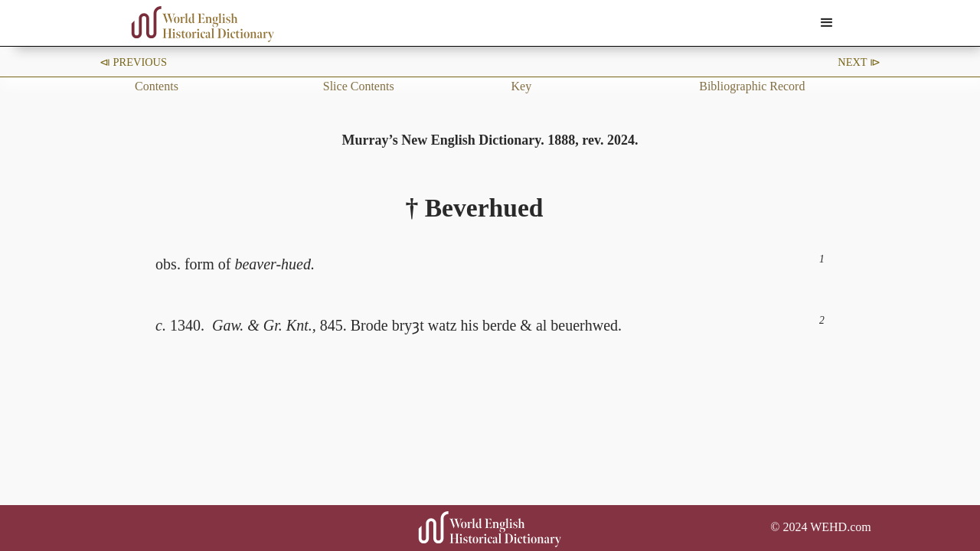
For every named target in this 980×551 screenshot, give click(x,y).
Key (522, 86)
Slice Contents (359, 86)
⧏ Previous (133, 62)
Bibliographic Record (752, 86)
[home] (203, 24)
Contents (157, 86)
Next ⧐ (859, 62)
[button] (827, 23)
